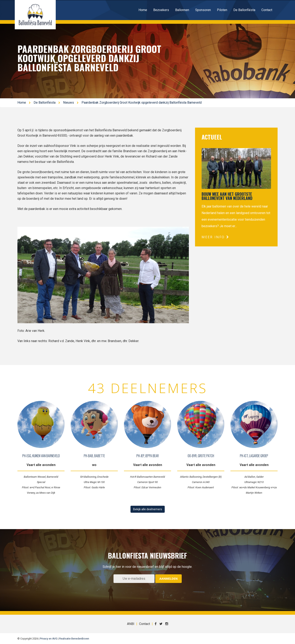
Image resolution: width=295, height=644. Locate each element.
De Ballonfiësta (45, 103)
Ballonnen (182, 10)
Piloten (222, 10)
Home (143, 10)
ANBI (131, 624)
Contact (267, 10)
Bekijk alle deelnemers (148, 509)
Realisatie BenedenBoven (74, 639)
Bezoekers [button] (161, 10)
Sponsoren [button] (203, 10)
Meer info (215, 237)
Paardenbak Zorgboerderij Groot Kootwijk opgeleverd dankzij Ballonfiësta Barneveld (142, 103)
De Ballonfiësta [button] (244, 10)
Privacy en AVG (49, 639)
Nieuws (69, 103)
